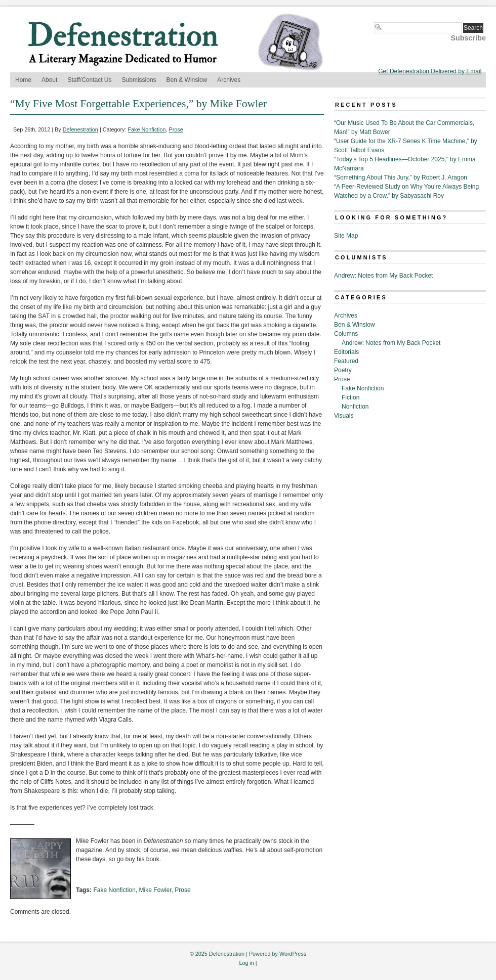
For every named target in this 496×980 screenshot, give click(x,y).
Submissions (139, 80)
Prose (176, 129)
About (49, 80)
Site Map (346, 236)
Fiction (350, 397)
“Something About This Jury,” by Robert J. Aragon (401, 177)
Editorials (346, 352)
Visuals (344, 416)
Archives (229, 80)
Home (23, 80)
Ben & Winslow (187, 80)
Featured (346, 361)
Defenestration (80, 129)
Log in (246, 963)
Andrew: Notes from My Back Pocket (383, 276)
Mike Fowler (155, 890)
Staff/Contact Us (89, 80)
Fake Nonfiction (147, 129)
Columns (346, 334)
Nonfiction (355, 407)
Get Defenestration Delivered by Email (430, 71)
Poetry (343, 370)
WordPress (293, 954)
